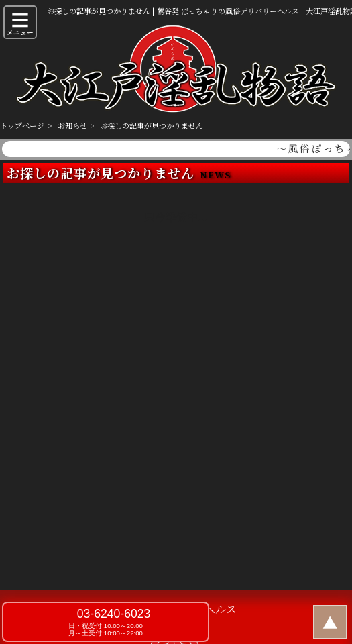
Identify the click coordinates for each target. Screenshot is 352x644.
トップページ (22, 125)
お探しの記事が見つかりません (152, 125)
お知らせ (72, 125)
